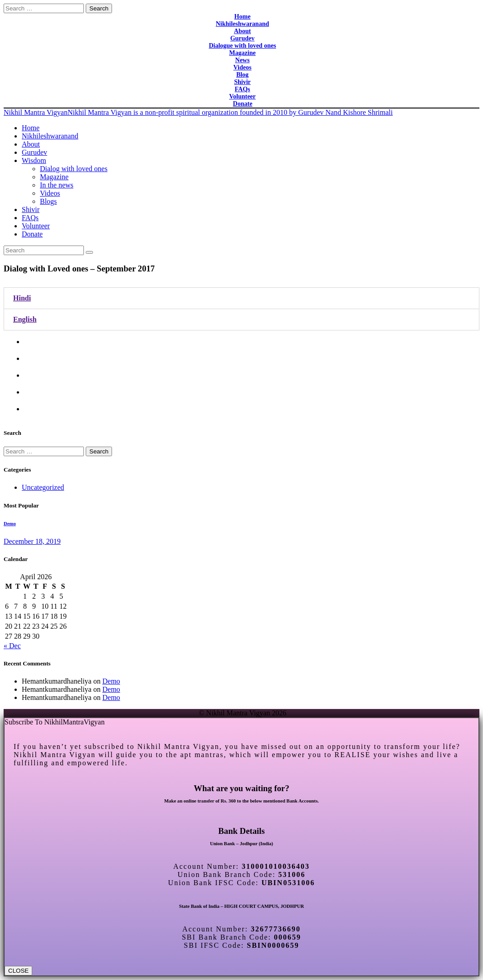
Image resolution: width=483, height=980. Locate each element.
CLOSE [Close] (18, 971)
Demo (10, 523)
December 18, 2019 (32, 541)
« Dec (12, 646)
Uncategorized (43, 487)
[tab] (241, 298)
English (25, 319)
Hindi (22, 298)
